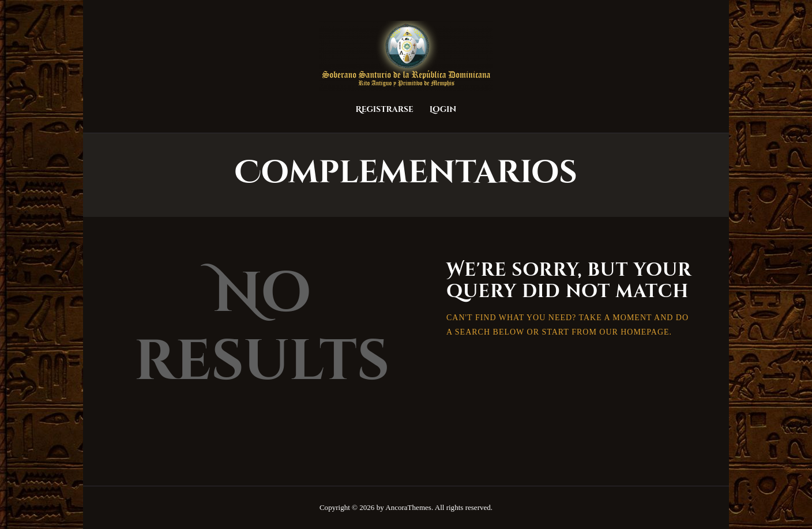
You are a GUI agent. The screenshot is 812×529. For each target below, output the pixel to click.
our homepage (634, 332)
